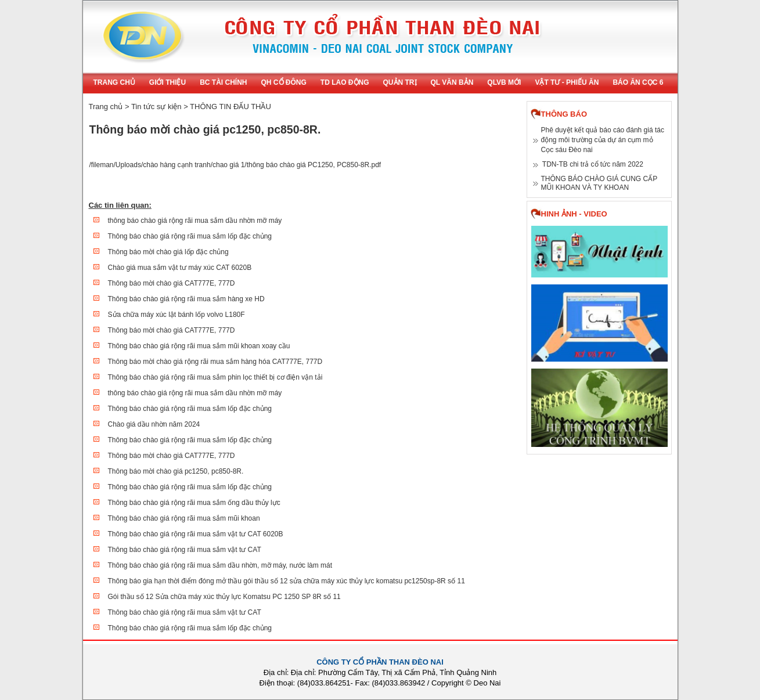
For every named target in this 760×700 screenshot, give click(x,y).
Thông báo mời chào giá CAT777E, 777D (172, 283)
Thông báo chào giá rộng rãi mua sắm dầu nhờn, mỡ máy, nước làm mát (220, 565)
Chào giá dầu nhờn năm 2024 (154, 424)
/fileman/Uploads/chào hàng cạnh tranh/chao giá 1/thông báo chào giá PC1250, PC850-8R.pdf (235, 165)
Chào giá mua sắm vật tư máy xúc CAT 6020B (180, 268)
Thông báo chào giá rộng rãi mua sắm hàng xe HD (186, 299)
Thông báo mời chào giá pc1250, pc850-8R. (176, 471)
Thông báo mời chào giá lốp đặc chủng (168, 252)
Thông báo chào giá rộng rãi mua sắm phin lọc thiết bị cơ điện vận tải (215, 377)
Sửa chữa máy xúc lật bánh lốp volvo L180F (177, 315)
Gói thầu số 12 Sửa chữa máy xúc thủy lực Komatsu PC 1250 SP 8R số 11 (224, 597)
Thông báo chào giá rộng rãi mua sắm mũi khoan (184, 518)
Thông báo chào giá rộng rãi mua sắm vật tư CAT (185, 550)
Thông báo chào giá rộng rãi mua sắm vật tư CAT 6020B (196, 534)
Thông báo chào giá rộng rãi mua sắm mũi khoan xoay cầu (199, 346)
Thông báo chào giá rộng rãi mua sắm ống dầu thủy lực (194, 503)
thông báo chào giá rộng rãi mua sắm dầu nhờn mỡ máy (195, 221)
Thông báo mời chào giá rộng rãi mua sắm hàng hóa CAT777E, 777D (215, 362)
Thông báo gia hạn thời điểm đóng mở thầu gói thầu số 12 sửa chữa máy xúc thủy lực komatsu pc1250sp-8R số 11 (287, 581)
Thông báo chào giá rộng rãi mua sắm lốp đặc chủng (190, 236)
